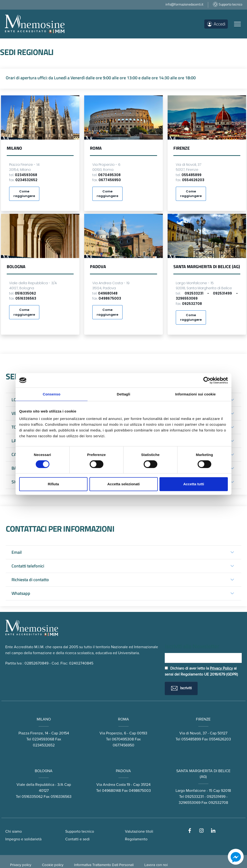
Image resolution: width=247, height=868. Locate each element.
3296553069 (190, 810)
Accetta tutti (194, 484)
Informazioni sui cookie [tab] (196, 394)
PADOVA (123, 778)
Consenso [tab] (51, 394)
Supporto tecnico (80, 839)
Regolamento (136, 847)
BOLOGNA (44, 778)
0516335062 (32, 804)
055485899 (191, 747)
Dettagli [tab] (123, 394)
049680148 (111, 798)
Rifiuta (53, 484)
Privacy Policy (221, 676)
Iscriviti (181, 696)
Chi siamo (14, 839)
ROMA (123, 727)
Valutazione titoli (139, 839)
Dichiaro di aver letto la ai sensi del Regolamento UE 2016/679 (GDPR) (201, 679)
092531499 (216, 804)
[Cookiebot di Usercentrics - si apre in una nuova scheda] (207, 380)
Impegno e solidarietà (23, 847)
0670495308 (123, 747)
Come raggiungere (24, 194)
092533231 (194, 804)
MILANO (44, 727)
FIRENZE (203, 727)
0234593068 (43, 747)
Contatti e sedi (77, 847)
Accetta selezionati (123, 484)
